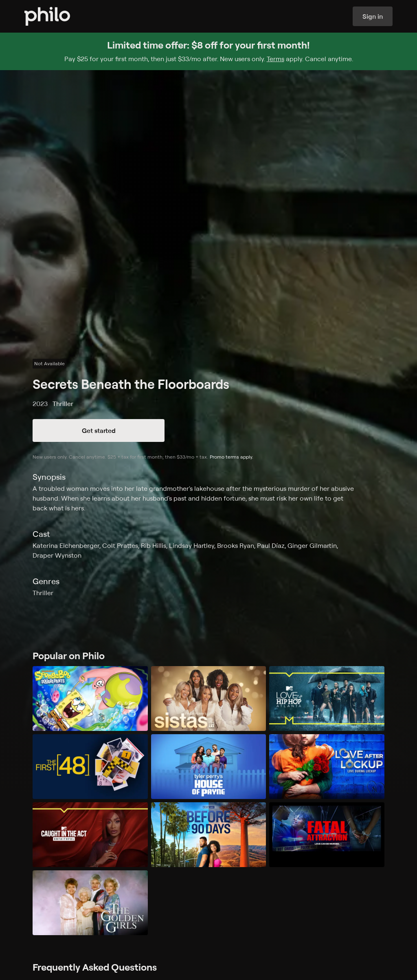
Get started (99, 430)
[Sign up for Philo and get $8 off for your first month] (208, 51)
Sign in (373, 16)
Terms (275, 59)
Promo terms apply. (232, 457)
